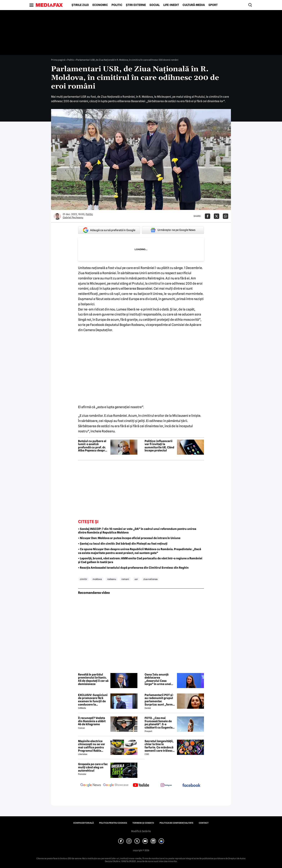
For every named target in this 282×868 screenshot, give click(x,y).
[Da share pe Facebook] (208, 216)
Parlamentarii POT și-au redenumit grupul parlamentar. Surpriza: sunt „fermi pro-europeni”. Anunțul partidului (159, 700)
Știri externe (136, 5)
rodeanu (112, 579)
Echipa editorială (84, 823)
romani (125, 579)
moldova (97, 579)
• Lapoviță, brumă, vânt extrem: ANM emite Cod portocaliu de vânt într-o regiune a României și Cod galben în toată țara (140, 560)
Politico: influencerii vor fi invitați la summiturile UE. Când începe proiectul (159, 446)
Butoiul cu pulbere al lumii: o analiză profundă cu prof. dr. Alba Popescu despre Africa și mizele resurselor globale (92, 446)
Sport (213, 5)
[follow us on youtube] (141, 785)
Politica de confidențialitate (176, 823)
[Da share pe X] (217, 216)
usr (136, 579)
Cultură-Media (194, 5)
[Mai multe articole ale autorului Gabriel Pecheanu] (57, 216)
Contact (204, 823)
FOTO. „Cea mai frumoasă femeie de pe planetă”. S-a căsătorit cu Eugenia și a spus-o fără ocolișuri (159, 723)
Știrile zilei (80, 5)
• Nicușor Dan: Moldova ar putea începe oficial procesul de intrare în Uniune (129, 538)
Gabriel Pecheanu (73, 217)
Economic (100, 5)
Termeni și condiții (143, 823)
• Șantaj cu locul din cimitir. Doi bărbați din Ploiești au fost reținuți (123, 544)
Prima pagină (58, 60)
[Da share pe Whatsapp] (226, 216)
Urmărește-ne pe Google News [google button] (173, 230)
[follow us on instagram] (166, 785)
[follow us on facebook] (191, 785)
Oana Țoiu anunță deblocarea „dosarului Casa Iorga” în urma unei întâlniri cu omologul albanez (159, 679)
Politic (117, 5)
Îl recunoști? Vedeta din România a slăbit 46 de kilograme (92, 721)
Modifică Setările (141, 831)
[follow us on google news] (91, 785)
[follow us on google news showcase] (116, 785)
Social (155, 5)
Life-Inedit (171, 5)
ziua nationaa (150, 579)
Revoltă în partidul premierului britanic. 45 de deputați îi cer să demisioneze (93, 679)
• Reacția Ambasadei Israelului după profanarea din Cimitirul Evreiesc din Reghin (133, 568)
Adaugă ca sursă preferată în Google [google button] (109, 230)
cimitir (84, 579)
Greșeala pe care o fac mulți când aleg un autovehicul (93, 767)
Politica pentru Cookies (113, 823)
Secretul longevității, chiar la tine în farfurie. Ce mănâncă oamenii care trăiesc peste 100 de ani (159, 746)
